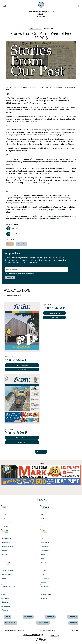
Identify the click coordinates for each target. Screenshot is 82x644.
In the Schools (45, 578)
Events (4, 594)
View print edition (22, 365)
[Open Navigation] (5, 6)
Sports (44, 563)
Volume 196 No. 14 (54, 308)
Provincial (5, 527)
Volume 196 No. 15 (16, 360)
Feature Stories (6, 574)
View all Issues (41, 452)
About (8, 617)
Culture (44, 531)
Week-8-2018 (21, 244)
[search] (79, 6)
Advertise (50, 617)
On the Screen (45, 550)
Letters (43, 523)
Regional (44, 582)
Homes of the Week (7, 570)
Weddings (45, 586)
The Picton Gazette (51, 630)
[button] (12, 228)
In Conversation (6, 539)
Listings (4, 578)
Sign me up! (10, 278)
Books (43, 554)
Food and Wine (46, 543)
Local (3, 519)
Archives (73, 623)
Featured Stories (46, 594)
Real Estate (6, 563)
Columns (44, 527)
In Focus (4, 550)
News (4, 507)
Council (4, 515)
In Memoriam (6, 606)
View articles (22, 369)
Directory (44, 598)
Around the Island (9, 586)
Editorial (45, 507)
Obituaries (5, 610)
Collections (5, 554)
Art (42, 539)
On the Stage (45, 547)
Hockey (43, 570)
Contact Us (73, 617)
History (10, 244)
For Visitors (5, 598)
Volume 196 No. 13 (16, 432)
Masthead (28, 617)
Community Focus (35, 29)
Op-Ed (43, 519)
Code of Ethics (43, 623)
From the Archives (7, 547)
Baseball (43, 574)
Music (43, 558)
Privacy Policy (11, 623)
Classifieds (5, 602)
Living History (6, 543)
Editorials (44, 515)
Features (5, 531)
